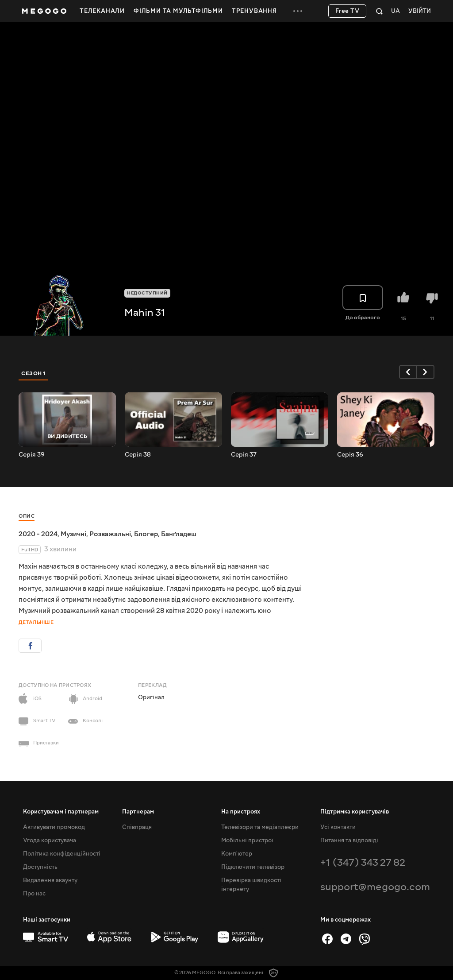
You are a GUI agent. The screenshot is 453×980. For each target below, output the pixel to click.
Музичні (73, 534)
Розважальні (110, 534)
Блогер (146, 534)
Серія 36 (350, 455)
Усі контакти (338, 827)
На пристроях (241, 812)
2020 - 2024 (38, 534)
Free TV (347, 11)
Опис (27, 516)
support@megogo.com (375, 887)
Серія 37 (244, 455)
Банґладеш (179, 534)
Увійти (420, 11)
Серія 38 (138, 455)
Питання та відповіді (349, 841)
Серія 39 (32, 455)
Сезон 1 (34, 373)
